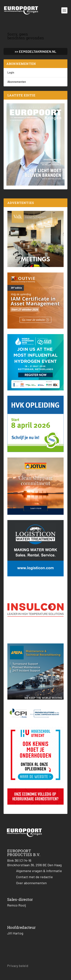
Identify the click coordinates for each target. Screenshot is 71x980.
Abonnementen (17, 82)
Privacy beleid (18, 966)
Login (11, 72)
